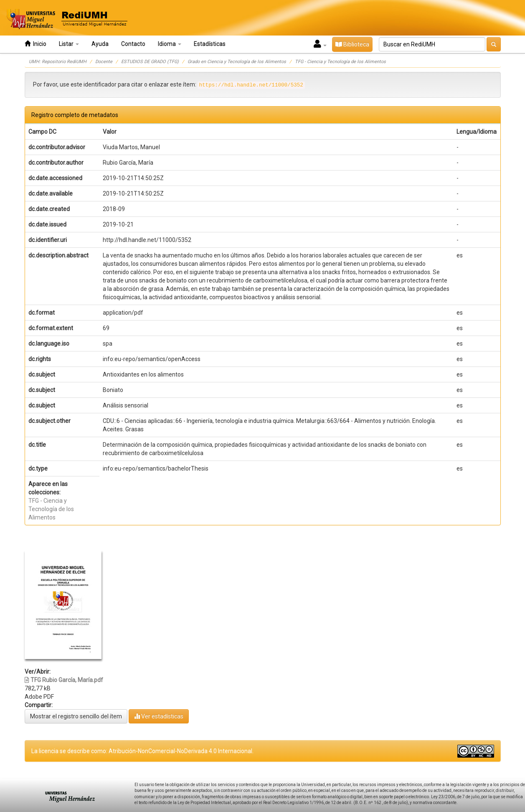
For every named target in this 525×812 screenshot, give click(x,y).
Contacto (133, 44)
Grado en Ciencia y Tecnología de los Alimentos (237, 62)
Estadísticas (210, 44)
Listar (69, 44)
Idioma (170, 44)
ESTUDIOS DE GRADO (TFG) (150, 62)
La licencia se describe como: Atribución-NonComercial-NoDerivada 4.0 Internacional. (142, 751)
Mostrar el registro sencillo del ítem (76, 716)
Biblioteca (352, 44)
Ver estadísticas (159, 716)
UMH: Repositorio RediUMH (58, 62)
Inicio (36, 44)
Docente (104, 62)
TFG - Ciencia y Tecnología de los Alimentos (340, 62)
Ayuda (100, 44)
